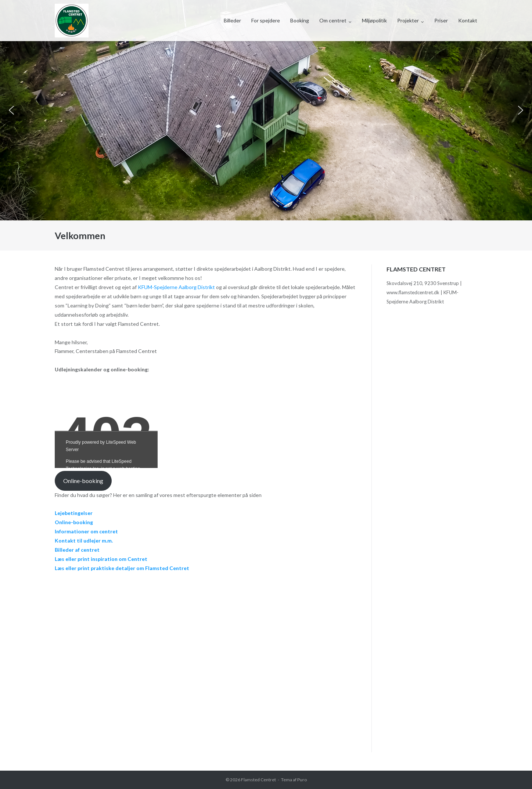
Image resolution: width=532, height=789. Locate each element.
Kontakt (468, 20)
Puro (302, 780)
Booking (300, 20)
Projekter (408, 20)
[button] (11, 110)
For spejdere (266, 20)
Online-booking (83, 481)
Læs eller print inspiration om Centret (101, 559)
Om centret (333, 20)
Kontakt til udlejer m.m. (84, 541)
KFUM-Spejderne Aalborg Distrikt (176, 287)
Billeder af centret (77, 550)
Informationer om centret (86, 531)
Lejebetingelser (74, 513)
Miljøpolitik (374, 20)
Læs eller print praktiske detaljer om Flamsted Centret (122, 568)
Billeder (232, 20)
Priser (441, 20)
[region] (266, 110)
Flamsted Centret (258, 780)
